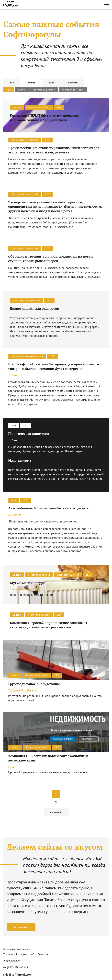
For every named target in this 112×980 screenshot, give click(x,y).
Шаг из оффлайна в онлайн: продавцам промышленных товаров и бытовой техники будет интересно (55, 366)
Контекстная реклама (44, 90)
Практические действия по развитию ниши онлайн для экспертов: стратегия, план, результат (54, 150)
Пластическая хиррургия (29, 434)
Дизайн (22, 90)
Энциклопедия (12, 961)
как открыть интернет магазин (27, 356)
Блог (14, 426)
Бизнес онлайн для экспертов (34, 308)
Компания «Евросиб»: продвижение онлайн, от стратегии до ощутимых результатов (49, 625)
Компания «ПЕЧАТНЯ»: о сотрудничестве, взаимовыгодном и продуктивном (44, 118)
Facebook (43, 955)
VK (32, 955)
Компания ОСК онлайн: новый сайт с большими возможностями (48, 758)
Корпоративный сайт (73, 90)
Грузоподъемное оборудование (34, 684)
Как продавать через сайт (25, 140)
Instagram (22, 955)
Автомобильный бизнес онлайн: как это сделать (48, 508)
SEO (9, 90)
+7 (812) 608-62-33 (16, 968)
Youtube (8, 955)
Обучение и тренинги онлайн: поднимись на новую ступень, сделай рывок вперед (51, 259)
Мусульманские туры (28, 583)
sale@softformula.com (18, 975)
